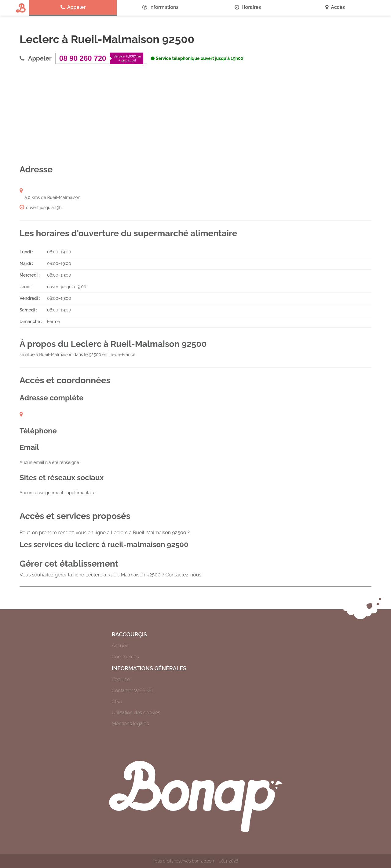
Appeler (73, 7)
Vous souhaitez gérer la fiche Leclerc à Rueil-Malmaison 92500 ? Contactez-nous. (111, 575)
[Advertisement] (195, 114)
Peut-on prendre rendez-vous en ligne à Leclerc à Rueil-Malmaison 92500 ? (105, 533)
